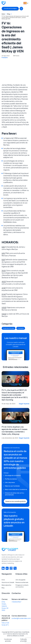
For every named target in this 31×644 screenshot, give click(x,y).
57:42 (4, 294)
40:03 (4, 282)
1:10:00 (4, 308)
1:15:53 (4, 314)
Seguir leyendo (24, 404)
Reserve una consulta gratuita (16, 501)
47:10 (4, 288)
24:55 (4, 271)
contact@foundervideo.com (21, 618)
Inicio (3, 14)
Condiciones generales (8, 640)
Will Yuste (16, 56)
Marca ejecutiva (6, 585)
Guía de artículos (9, 328)
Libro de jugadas (20, 580)
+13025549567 (16, 602)
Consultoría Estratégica (10, 8)
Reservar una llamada (22, 582)
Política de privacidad (23, 640)
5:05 (3, 253)
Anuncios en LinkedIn (8, 582)
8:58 (3, 260)
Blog (9, 14)
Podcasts (5, 58)
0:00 (3, 247)
